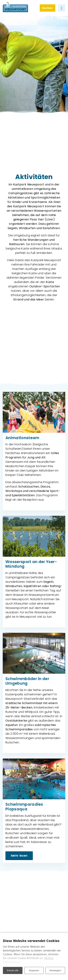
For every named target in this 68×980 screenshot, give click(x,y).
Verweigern (55, 970)
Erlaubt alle (13, 970)
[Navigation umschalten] (62, 8)
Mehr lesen (19, 856)
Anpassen (34, 970)
